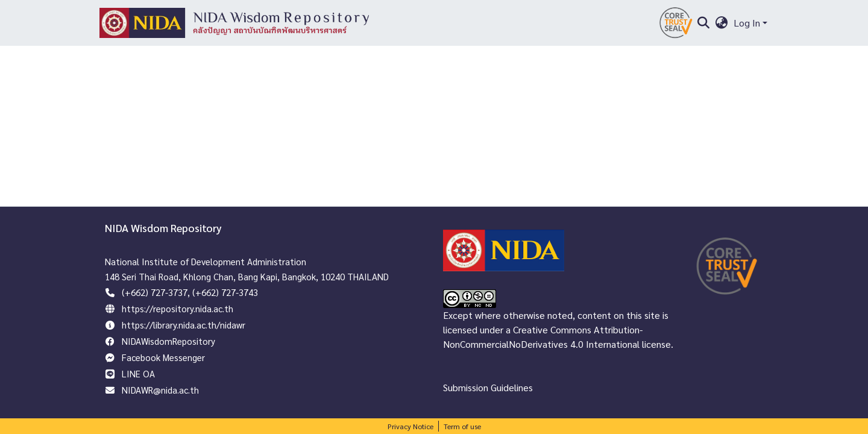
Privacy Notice (410, 426)
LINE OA (138, 373)
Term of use (462, 426)
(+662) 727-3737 (155, 292)
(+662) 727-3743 (225, 292)
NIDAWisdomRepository (168, 341)
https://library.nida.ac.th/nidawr (184, 325)
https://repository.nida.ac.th (178, 308)
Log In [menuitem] (747, 23)
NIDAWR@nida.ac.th (160, 390)
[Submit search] (703, 23)
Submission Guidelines (488, 387)
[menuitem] (722, 23)
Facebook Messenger (163, 357)
